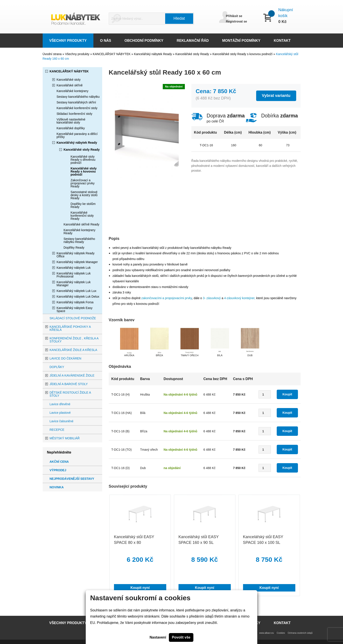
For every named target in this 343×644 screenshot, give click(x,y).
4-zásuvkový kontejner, (240, 298)
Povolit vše (181, 637)
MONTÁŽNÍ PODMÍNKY (241, 41)
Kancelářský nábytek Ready (153, 54)
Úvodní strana (52, 54)
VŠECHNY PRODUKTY (68, 41)
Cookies (281, 633)
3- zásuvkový (212, 298)
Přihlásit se (234, 16)
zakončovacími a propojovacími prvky (167, 298)
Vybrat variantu (276, 96)
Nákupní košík (286, 13)
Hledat (179, 18)
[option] (129, 342)
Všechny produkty (78, 54)
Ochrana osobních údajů (300, 633)
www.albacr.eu (267, 633)
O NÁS (106, 41)
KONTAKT (282, 41)
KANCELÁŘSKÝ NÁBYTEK (112, 54)
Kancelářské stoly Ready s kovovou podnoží (243, 54)
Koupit (287, 394)
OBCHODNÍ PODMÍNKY (144, 41)
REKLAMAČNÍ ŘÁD (193, 41)
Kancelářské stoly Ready (193, 54)
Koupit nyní (140, 588)
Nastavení (158, 637)
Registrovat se (236, 21)
